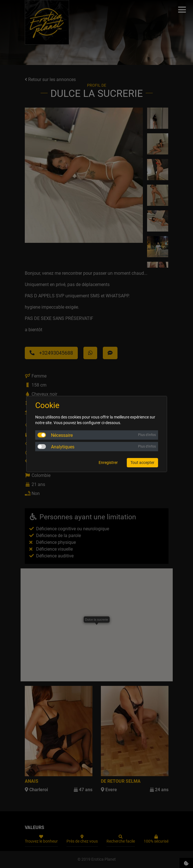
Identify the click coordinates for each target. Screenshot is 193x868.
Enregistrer (108, 463)
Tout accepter (142, 463)
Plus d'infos (147, 435)
